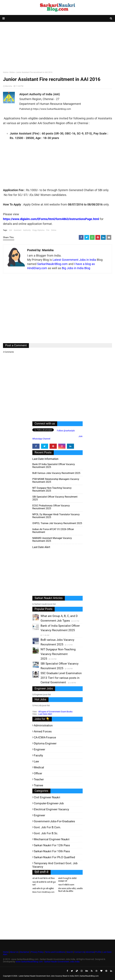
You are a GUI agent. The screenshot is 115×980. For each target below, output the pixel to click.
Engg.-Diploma (38, 230)
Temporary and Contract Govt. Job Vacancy (55, 865)
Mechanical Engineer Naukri (52, 839)
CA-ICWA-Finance (45, 737)
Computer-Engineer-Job (49, 803)
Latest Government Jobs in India (74, 260)
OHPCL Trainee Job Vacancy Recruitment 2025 (57, 523)
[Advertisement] (57, 46)
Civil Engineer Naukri (47, 797)
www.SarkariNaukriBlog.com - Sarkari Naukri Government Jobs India (48, 962)
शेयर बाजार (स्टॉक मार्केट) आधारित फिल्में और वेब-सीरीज (70, 890)
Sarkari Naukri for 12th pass (52, 845)
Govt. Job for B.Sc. (46, 833)
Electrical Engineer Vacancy (51, 809)
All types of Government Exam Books (55, 712)
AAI (11, 230)
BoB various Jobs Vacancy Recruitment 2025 (56, 473)
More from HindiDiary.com (43, 892)
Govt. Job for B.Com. (47, 827)
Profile (98, 952)
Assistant (18, 230)
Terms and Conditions (55, 952)
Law (36, 761)
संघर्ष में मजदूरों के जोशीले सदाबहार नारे (67, 880)
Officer (38, 773)
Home (5, 72)
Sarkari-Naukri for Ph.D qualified (54, 857)
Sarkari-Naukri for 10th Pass (52, 851)
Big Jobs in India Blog (76, 268)
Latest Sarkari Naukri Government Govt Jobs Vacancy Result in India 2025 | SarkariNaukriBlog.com (59, 976)
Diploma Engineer (45, 743)
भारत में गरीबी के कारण (66, 885)
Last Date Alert (45, 714)
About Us (14, 952)
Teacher (39, 779)
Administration (43, 725)
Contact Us (79, 952)
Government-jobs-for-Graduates (54, 821)
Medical (39, 767)
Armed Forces (43, 731)
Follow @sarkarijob (66, 431)
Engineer (39, 749)
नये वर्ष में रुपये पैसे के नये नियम (43, 878)
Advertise (90, 952)
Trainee (38, 785)
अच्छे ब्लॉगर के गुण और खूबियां (43, 889)
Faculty (38, 755)
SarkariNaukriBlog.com (52, 264)
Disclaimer (25, 952)
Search (70, 952)
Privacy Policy (37, 952)
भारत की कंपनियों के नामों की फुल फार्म (44, 883)
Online (12, 72)
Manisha (9, 86)
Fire (48, 230)
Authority (27, 230)
